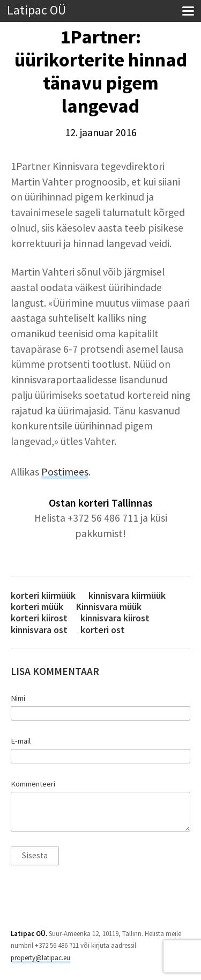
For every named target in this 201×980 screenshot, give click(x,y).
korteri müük (37, 607)
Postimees (65, 472)
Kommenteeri (33, 784)
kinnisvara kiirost (115, 618)
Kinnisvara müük (109, 607)
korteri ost (103, 630)
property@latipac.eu (40, 958)
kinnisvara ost (39, 630)
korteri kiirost (39, 618)
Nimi (18, 698)
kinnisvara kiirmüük (127, 595)
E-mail (21, 741)
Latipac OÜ (36, 10)
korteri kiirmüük (43, 595)
